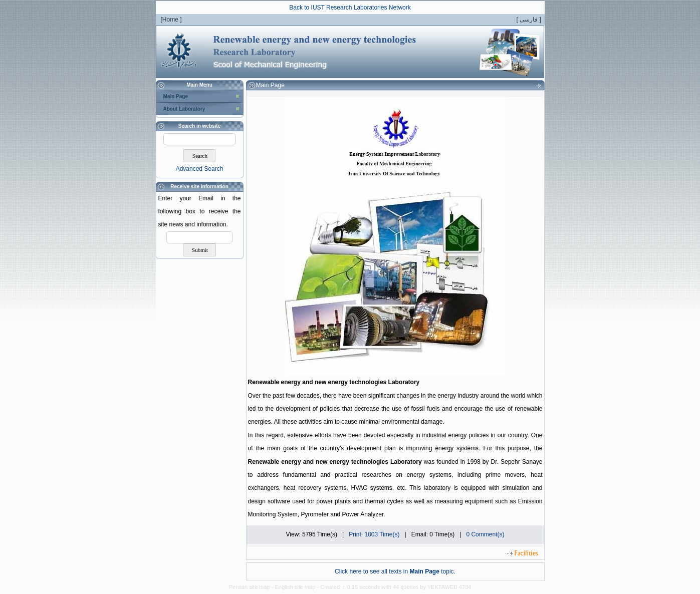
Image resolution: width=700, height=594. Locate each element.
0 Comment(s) (485, 534)
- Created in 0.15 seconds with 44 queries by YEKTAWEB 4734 (394, 587)
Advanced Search (200, 169)
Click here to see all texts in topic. (395, 571)
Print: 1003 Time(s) (374, 534)
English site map (296, 587)
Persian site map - (252, 587)
